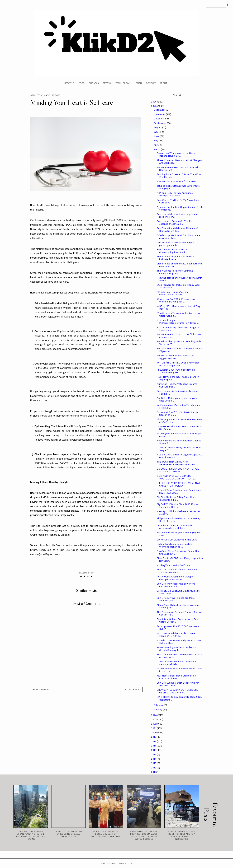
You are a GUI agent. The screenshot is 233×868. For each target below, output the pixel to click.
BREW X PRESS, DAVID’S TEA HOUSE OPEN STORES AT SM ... (177, 691)
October (159, 119)
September (160, 123)
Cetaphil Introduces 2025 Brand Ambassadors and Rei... (174, 527)
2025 (154, 106)
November (160, 114)
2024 (154, 715)
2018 (154, 741)
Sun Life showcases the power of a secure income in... (176, 585)
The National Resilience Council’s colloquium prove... (175, 272)
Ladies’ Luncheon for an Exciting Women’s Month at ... (174, 545)
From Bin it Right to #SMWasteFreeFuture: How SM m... (178, 322)
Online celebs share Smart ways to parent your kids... (176, 244)
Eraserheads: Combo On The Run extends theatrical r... (175, 223)
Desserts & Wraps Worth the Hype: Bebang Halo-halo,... (176, 155)
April (157, 145)
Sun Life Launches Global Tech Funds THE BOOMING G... (177, 571)
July (156, 132)
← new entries (41, 689)
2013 (154, 763)
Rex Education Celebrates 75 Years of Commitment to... (177, 230)
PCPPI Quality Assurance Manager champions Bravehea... (175, 578)
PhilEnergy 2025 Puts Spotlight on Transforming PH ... (176, 371)
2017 (154, 746)
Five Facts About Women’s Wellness (177, 181)
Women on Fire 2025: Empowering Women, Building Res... (176, 300)
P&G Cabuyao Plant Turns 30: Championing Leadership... (173, 251)
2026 (154, 102)
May (156, 141)
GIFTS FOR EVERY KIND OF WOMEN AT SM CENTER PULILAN (178, 484)
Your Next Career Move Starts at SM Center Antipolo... (177, 677)
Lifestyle (69, 83)
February (159, 705)
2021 (154, 728)
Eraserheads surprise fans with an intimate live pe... (175, 258)
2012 (154, 768)
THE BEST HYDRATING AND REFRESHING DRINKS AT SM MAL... (178, 463)
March (157, 149)
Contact (151, 83)
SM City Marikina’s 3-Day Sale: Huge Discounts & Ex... (176, 499)
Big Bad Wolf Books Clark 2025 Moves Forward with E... (177, 506)
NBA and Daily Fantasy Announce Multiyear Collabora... (175, 194)
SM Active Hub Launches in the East (177, 540)
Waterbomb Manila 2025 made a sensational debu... (176, 663)
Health (138, 83)
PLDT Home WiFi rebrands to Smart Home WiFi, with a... (177, 635)
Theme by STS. (125, 863)
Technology (123, 83)
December (160, 110)
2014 (154, 759)
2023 (154, 719)
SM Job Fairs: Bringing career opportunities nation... (172, 293)
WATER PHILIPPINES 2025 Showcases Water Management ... (178, 364)
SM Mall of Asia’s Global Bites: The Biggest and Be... (175, 357)
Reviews (107, 83)
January (158, 710)
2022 (154, 724)
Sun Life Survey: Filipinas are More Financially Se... (176, 599)
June (157, 136)
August (158, 127)
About (163, 83)
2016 (154, 750)
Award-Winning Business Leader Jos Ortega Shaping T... (177, 649)
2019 (154, 737)
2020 (154, 733)
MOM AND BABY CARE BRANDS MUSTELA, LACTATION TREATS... (177, 477)
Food (82, 83)
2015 (154, 755)
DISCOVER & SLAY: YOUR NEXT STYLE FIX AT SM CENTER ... (178, 470)
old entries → (132, 689)
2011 (154, 772)
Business (94, 83)
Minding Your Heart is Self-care (173, 565)
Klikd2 (104, 863)
